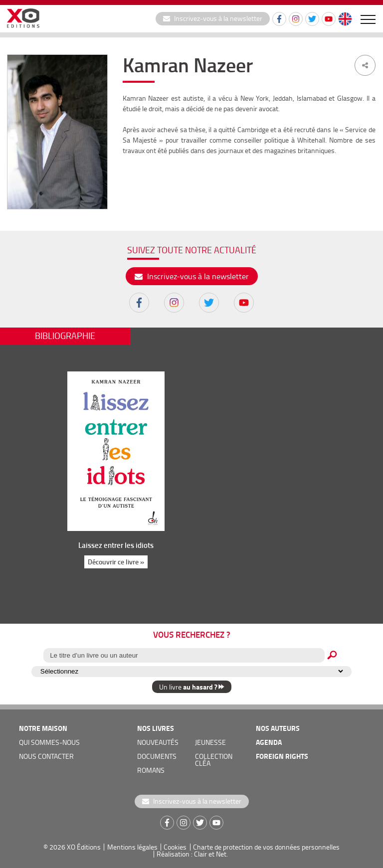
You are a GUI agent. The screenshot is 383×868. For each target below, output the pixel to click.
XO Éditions (84, 847)
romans (151, 770)
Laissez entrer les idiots (115, 545)
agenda (269, 742)
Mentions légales (132, 847)
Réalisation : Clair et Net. (192, 854)
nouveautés (158, 742)
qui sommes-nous (49, 742)
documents (157, 756)
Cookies (175, 847)
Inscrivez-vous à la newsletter (213, 18)
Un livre (192, 687)
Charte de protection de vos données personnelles (266, 847)
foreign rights (282, 756)
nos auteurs (278, 728)
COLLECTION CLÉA (214, 760)
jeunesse (210, 742)
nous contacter (46, 756)
